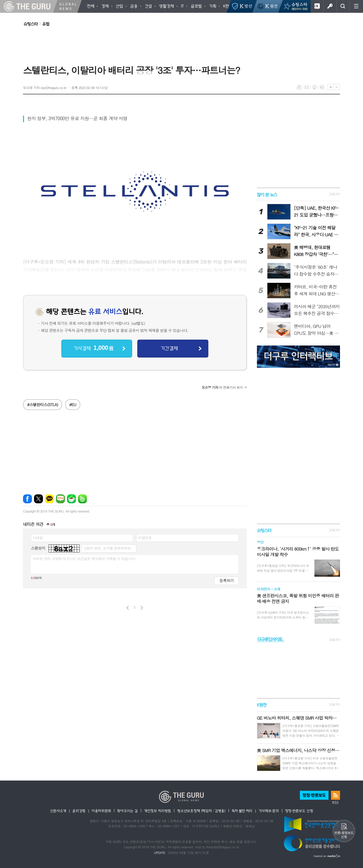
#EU (73, 404)
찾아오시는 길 (127, 811)
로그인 (330, 6)
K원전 (262, 705)
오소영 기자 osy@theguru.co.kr (45, 88)
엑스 (38, 499)
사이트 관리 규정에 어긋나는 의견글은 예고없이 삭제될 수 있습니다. (84, 559)
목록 (299, 87)
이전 (128, 608)
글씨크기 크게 (331, 87)
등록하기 (226, 580)
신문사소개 (58, 811)
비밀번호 (145, 538)
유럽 (46, 24)
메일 (307, 87)
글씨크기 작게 (337, 87)
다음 (142, 608)
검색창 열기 (343, 6)
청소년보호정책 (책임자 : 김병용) (201, 811)
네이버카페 (71, 499)
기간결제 (169, 348)
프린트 (314, 87)
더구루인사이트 (270, 639)
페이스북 (27, 499)
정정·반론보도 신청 (299, 811)
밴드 (82, 499)
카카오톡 (49, 499)
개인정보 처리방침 (157, 811)
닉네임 (38, 538)
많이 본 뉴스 (267, 194)
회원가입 (317, 6)
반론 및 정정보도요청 (344, 831)
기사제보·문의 (269, 811)
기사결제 (93, 348)
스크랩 (322, 87)
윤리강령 (79, 811)
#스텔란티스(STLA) (43, 404)
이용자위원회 (101, 811)
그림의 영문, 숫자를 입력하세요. (107, 548)
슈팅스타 (31, 24)
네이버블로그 (60, 499)
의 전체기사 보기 (222, 387)
